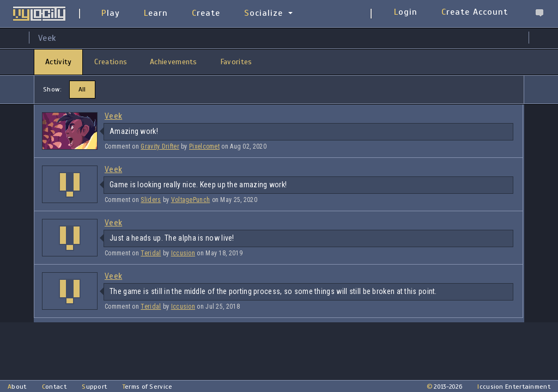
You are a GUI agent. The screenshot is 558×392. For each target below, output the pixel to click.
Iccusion (183, 253)
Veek (113, 116)
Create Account (475, 12)
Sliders (151, 200)
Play (111, 13)
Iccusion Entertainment (514, 387)
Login (406, 12)
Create (206, 13)
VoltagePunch (191, 200)
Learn (156, 13)
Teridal (151, 253)
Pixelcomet (204, 146)
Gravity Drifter (160, 146)
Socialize (263, 13)
